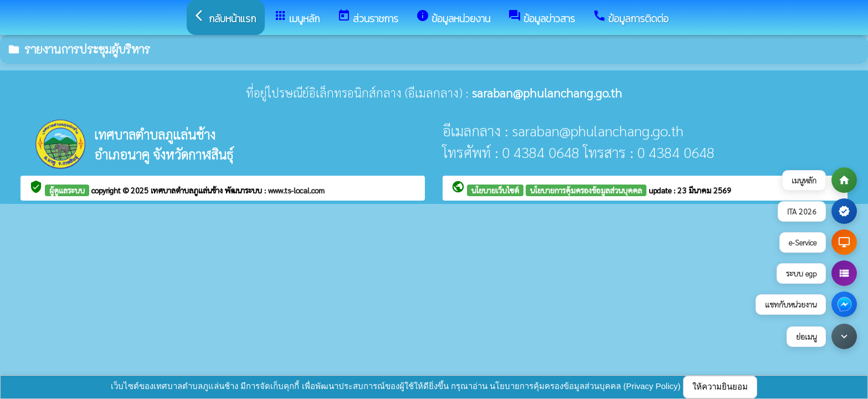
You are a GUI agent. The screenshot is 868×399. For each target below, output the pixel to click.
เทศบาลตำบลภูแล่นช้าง (188, 190)
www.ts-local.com (296, 190)
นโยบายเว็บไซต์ (495, 190)
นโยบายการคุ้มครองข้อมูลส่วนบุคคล (586, 190)
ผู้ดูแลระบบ (67, 190)
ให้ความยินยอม (720, 387)
